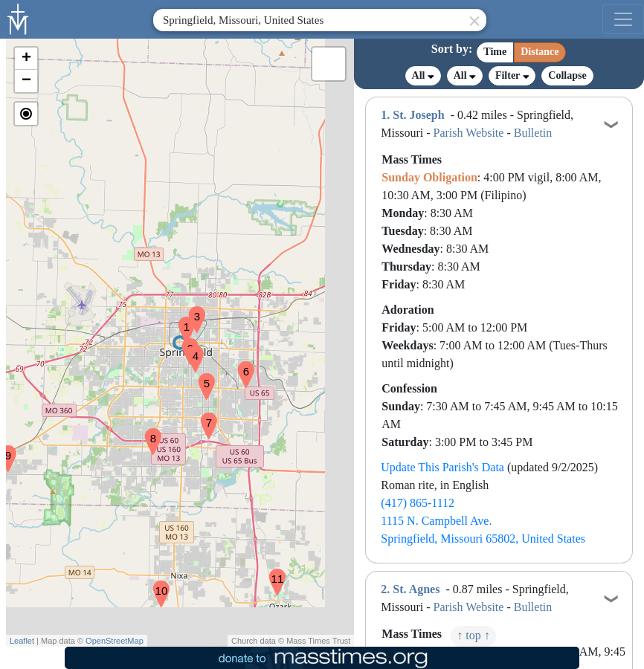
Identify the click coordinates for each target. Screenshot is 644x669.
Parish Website (469, 133)
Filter (512, 75)
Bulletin (533, 133)
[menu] (623, 19)
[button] (181, 320)
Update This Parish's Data (442, 467)
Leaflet (22, 641)
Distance (540, 52)
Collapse (567, 75)
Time (495, 52)
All (423, 76)
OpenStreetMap (115, 641)
